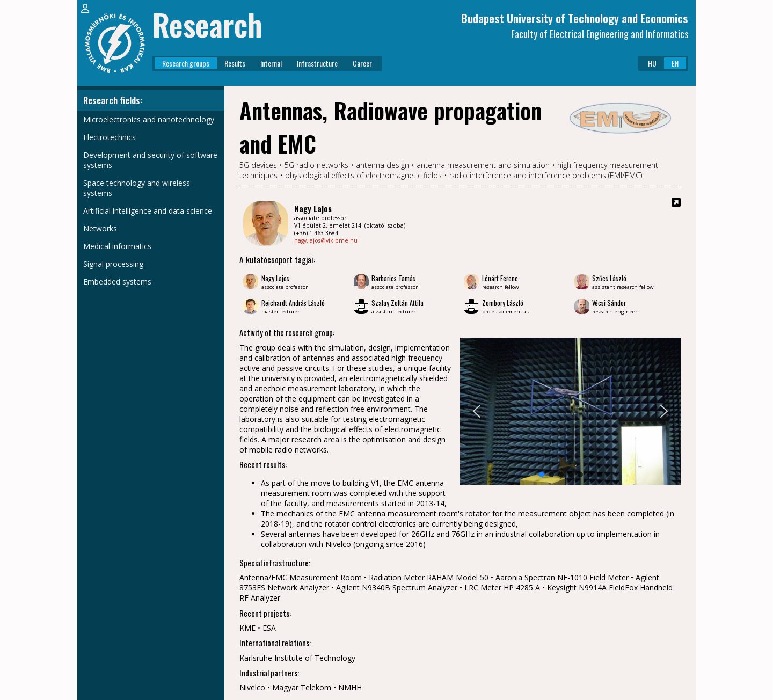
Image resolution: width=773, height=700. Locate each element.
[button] (477, 411)
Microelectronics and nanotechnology (149, 119)
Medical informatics (117, 246)
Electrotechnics (110, 137)
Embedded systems (117, 282)
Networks (100, 228)
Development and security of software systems (150, 160)
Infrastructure (317, 63)
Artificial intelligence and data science (148, 211)
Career (362, 63)
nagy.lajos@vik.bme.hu (326, 240)
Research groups (186, 63)
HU (652, 63)
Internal (271, 63)
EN (675, 63)
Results (235, 63)
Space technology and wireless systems (137, 188)
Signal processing (113, 264)
